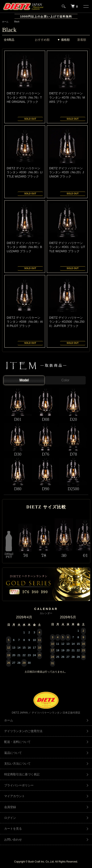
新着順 (82, 40)
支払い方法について (17, 764)
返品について (13, 753)
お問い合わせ (13, 840)
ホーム (5, 22)
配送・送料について (17, 742)
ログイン (10, 818)
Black (17, 22)
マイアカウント (14, 796)
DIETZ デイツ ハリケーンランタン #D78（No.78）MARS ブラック (67, 97)
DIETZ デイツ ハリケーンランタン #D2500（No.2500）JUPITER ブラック (67, 322)
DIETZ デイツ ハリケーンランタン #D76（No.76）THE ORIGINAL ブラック (24, 97)
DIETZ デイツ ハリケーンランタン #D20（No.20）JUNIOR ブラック (67, 172)
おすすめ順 (42, 40)
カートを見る (13, 829)
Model (24, 380)
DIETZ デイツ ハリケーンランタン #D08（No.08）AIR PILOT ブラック (25, 322)
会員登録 (10, 807)
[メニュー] (86, 6)
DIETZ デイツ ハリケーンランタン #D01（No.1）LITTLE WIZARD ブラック (67, 247)
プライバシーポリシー (19, 785)
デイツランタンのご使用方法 (23, 731)
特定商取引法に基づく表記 (22, 774)
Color (65, 380)
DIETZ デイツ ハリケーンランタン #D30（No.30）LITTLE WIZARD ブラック (25, 172)
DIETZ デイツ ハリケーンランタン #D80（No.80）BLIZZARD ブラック (24, 247)
